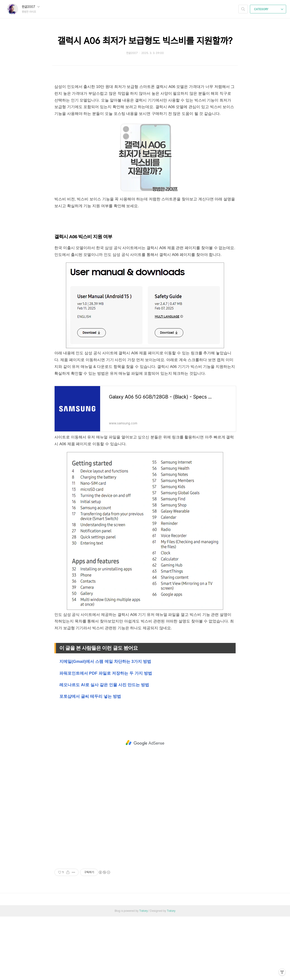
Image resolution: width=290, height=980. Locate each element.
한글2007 (31, 7)
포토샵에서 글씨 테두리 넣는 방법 (90, 760)
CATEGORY (269, 9)
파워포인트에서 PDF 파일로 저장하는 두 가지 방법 (106, 737)
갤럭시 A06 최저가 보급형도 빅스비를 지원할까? (145, 41)
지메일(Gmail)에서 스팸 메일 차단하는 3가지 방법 (105, 725)
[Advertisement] (145, 111)
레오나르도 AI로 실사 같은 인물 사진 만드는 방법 (104, 748)
